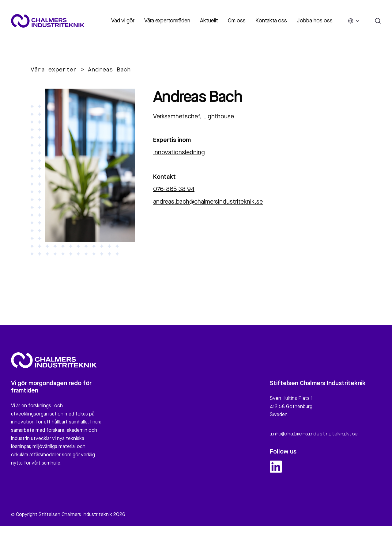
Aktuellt (209, 21)
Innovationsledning (179, 153)
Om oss (237, 21)
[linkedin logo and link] (276, 469)
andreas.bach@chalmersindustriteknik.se (208, 202)
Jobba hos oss (315, 21)
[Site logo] (48, 21)
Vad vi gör (123, 21)
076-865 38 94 (174, 190)
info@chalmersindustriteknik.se (314, 437)
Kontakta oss (271, 21)
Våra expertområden (167, 21)
